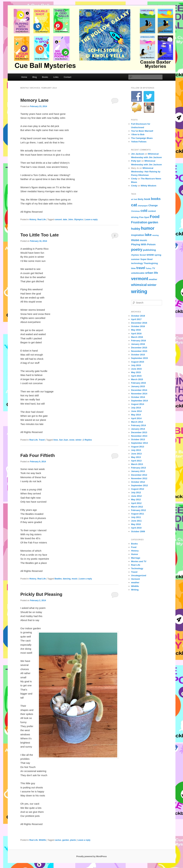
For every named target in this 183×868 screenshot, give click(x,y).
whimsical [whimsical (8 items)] (139, 285)
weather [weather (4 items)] (153, 279)
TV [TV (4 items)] (154, 268)
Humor (135, 554)
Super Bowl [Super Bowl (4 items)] (146, 259)
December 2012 (139, 475)
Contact (68, 77)
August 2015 (138, 362)
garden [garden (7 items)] (153, 222)
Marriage (136, 558)
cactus (58, 840)
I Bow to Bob (138, 134)
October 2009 (138, 531)
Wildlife (43, 840)
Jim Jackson (138, 154)
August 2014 (138, 404)
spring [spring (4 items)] (158, 255)
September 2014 (140, 401)
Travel (42, 440)
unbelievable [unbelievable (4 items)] (138, 273)
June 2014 (136, 411)
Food (134, 547)
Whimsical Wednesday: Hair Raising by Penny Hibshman (146, 172)
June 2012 (136, 496)
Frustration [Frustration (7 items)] (139, 222)
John (71, 220)
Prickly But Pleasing (41, 594)
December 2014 (139, 390)
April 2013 (136, 461)
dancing (67, 579)
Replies (87, 440)
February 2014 (139, 425)
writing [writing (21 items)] (139, 291)
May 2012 (136, 500)
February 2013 (139, 468)
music (75, 579)
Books (45, 77)
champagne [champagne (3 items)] (143, 206)
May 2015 (136, 372)
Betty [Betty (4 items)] (141, 199)
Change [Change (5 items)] (153, 205)
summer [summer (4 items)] (135, 259)
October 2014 (138, 397)
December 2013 (139, 432)
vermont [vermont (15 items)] (140, 279)
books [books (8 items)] (156, 199)
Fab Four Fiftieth (38, 455)
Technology (137, 568)
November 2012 (139, 478)
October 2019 (138, 316)
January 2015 (138, 386)
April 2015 (136, 376)
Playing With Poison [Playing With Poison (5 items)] (143, 244)
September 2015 (140, 358)
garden (66, 840)
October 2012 (138, 482)
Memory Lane (35, 100)
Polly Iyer (136, 161)
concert (58, 220)
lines (56, 440)
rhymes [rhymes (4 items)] (135, 255)
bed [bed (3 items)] (136, 199)
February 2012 (139, 510)
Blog (35, 77)
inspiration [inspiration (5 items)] (138, 235)
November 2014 (139, 394)
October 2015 (138, 355)
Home (24, 77)
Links (56, 77)
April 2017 (136, 319)
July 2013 (136, 450)
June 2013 (136, 454)
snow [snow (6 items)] (150, 255)
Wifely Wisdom (148, 186)
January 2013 (138, 471)
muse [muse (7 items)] (135, 240)
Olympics (79, 220)
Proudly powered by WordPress (91, 856)
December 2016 (139, 323)
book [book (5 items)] (147, 199)
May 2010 (136, 524)
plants (73, 840)
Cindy (134, 179)
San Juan (64, 440)
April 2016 (136, 334)
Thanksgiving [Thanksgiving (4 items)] (151, 263)
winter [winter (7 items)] (152, 285)
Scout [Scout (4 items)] (143, 255)
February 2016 (139, 341)
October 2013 (138, 439)
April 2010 (136, 528)
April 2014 (136, 418)
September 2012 (140, 485)
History (33, 220)
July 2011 (136, 517)
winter (78, 440)
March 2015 (137, 379)
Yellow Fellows (139, 142)
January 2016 (138, 344)
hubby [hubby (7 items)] (136, 229)
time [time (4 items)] (133, 268)
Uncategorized (139, 575)
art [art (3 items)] (132, 199)
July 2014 (136, 408)
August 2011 (138, 514)
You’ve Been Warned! (142, 131)
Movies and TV (139, 561)
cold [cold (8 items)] (144, 211)
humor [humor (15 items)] (148, 228)
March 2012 (137, 507)
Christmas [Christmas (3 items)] (136, 211)
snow (72, 440)
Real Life (42, 220)
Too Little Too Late (40, 235)
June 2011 (136, 521)
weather (135, 582)
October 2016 (138, 326)
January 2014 (138, 429)
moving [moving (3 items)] (155, 235)
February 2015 (139, 383)
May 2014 (136, 415)
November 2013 (139, 436)
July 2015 (136, 365)
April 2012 (136, 503)
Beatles (58, 579)
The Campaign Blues (142, 138)
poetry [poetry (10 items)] (137, 250)
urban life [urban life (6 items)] (151, 273)
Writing (135, 590)
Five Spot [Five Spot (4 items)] (144, 217)
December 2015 (139, 348)
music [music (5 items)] (143, 240)
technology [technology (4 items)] (137, 263)
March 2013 (137, 464)
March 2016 (137, 337)
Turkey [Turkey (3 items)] (149, 268)
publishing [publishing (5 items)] (149, 250)
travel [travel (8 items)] (141, 268)
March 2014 (137, 422)
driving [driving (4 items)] (135, 217)
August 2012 (138, 489)
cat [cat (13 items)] (134, 205)
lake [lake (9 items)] (148, 235)
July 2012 (136, 492)
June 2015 (136, 369)
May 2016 (136, 330)
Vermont (136, 579)
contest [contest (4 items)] (152, 211)
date (65, 220)
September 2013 (140, 443)
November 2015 (139, 351)
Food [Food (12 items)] (155, 217)
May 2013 (136, 457)
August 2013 (138, 447)
